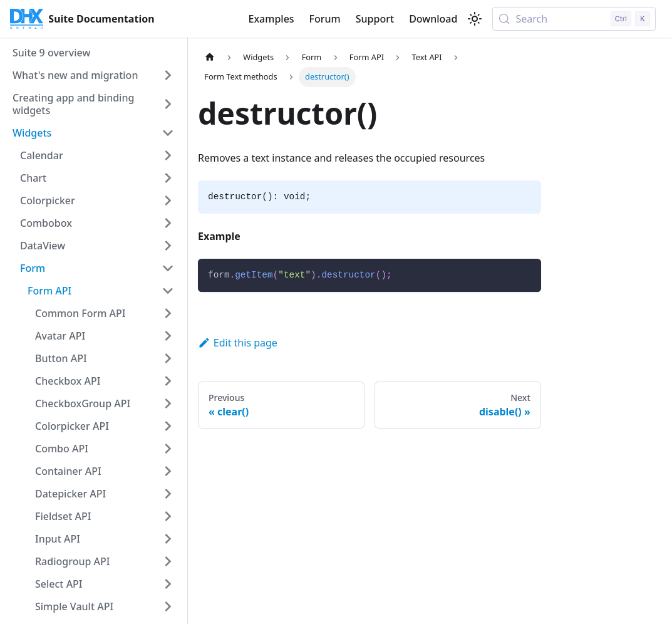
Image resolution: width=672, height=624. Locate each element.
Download (433, 19)
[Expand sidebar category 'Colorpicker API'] (168, 426)
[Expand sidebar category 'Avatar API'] (168, 336)
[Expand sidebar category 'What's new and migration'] (168, 75)
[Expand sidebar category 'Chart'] (168, 178)
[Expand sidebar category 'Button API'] (168, 358)
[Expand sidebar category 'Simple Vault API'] (168, 606)
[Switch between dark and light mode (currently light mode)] (475, 19)
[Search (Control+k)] (574, 19)
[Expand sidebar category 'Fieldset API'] (168, 516)
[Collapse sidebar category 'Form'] (168, 268)
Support (375, 19)
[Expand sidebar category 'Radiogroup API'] (168, 561)
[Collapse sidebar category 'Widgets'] (168, 133)
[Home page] (210, 57)
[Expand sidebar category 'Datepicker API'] (168, 494)
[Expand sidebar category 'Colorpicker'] (168, 200)
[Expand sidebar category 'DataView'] (168, 246)
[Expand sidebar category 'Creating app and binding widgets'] (168, 104)
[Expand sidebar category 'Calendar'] (168, 155)
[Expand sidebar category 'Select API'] (168, 584)
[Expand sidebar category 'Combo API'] (168, 449)
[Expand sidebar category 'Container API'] (168, 471)
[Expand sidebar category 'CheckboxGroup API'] (168, 403)
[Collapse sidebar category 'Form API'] (168, 291)
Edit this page (238, 343)
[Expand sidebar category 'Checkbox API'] (168, 381)
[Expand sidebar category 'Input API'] (168, 539)
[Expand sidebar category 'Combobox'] (168, 223)
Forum (325, 19)
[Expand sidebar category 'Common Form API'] (168, 313)
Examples (271, 19)
